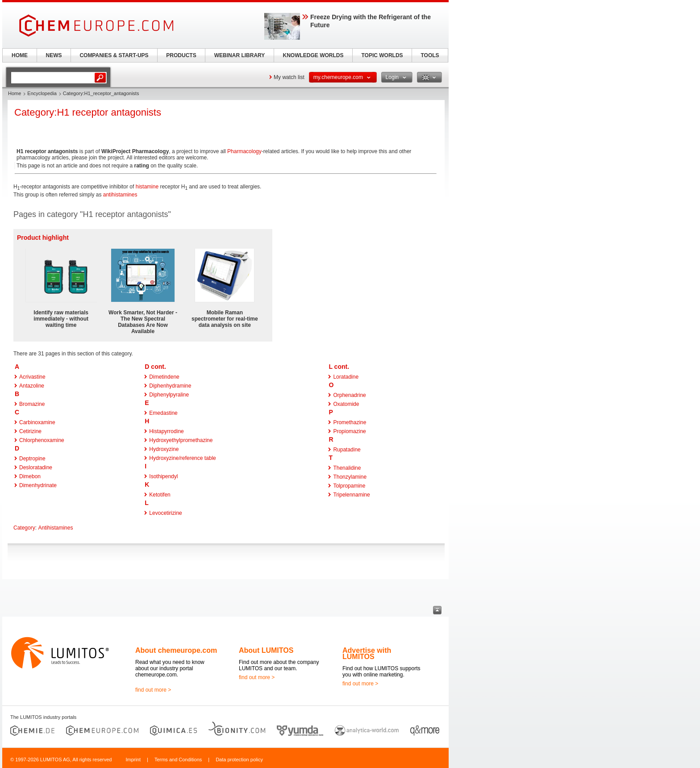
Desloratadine (36, 467)
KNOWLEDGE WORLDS (313, 55)
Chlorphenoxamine (42, 440)
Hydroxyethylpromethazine (181, 440)
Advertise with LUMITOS (367, 653)
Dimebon (30, 476)
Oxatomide (346, 404)
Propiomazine (349, 431)
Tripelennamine (351, 495)
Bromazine (32, 404)
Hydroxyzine (164, 449)
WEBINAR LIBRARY (240, 55)
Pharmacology (244, 151)
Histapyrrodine (166, 431)
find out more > (153, 690)
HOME (20, 55)
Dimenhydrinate (38, 485)
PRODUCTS (181, 55)
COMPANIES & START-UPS (114, 55)
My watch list (289, 77)
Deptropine (32, 459)
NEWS (54, 55)
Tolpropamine (349, 486)
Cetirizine (30, 431)
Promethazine (350, 422)
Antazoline (32, 386)
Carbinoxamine (37, 422)
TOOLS (430, 55)
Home (15, 93)
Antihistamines (55, 528)
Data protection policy (239, 760)
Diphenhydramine (170, 386)
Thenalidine (347, 468)
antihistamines (120, 195)
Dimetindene (164, 377)
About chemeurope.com (176, 650)
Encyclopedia (42, 93)
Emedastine (163, 413)
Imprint (133, 760)
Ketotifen (160, 495)
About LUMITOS (266, 650)
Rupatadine (347, 450)
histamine (147, 187)
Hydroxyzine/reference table (182, 458)
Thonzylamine (350, 477)
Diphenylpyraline (169, 395)
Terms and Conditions (178, 760)
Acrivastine (32, 377)
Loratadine (346, 377)
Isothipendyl (163, 476)
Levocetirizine (165, 513)
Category (24, 528)
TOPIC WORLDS (382, 55)
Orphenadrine (349, 395)
